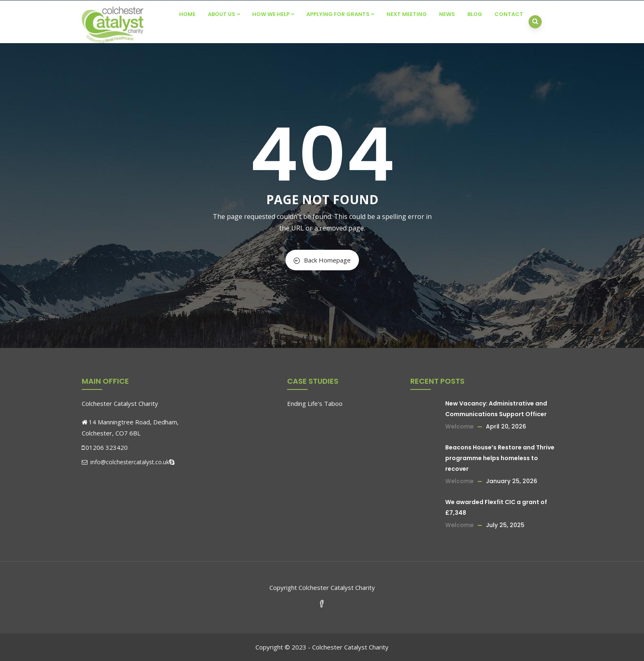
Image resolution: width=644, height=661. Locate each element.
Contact (509, 14)
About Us (224, 14)
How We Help (273, 14)
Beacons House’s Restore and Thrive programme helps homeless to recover (500, 458)
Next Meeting (407, 14)
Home (187, 14)
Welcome (459, 426)
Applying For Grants (340, 14)
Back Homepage (322, 260)
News (447, 14)
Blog (475, 14)
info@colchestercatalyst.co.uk (125, 462)
